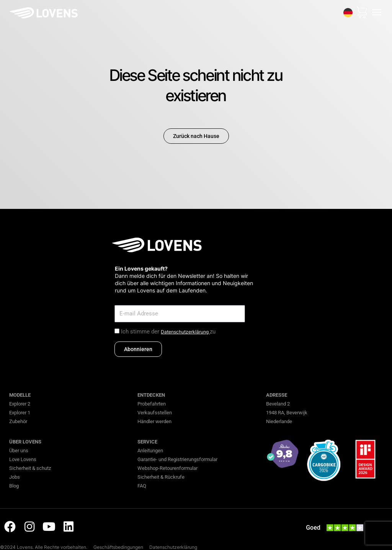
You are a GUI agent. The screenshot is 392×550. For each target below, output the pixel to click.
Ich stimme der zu (168, 332)
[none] (348, 13)
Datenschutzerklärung (185, 332)
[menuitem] (348, 13)
